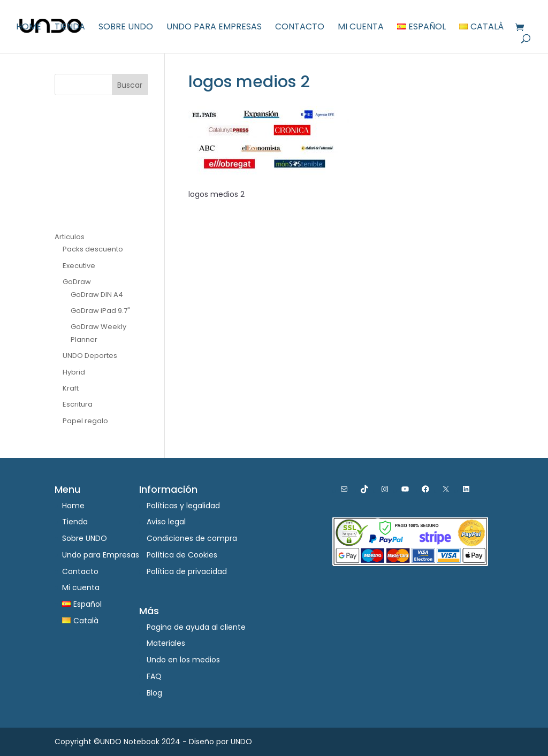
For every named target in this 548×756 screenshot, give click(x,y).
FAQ (154, 676)
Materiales (166, 643)
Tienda (70, 28)
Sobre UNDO (126, 28)
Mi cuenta (361, 28)
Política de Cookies (182, 555)
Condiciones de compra (192, 538)
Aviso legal (166, 522)
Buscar (130, 85)
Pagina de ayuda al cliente (196, 627)
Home (29, 28)
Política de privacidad (187, 571)
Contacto (300, 28)
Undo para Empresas (214, 28)
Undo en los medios (183, 660)
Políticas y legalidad (183, 506)
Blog (154, 693)
